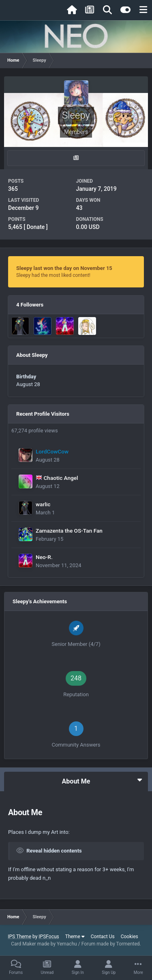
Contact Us (103, 937)
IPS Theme (19, 937)
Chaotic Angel (61, 478)
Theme (75, 937)
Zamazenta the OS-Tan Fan (69, 531)
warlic (43, 504)
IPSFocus (49, 937)
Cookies (130, 937)
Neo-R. (44, 557)
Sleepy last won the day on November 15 (64, 268)
